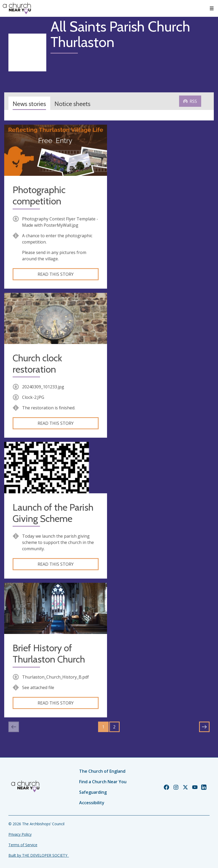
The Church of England (102, 771)
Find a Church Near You (103, 782)
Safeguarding (93, 792)
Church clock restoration (37, 364)
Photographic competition (39, 195)
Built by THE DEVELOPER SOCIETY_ (39, 855)
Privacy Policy (20, 834)
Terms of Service (23, 845)
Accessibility (92, 803)
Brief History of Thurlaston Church (49, 654)
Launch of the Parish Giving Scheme (53, 513)
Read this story (56, 274)
